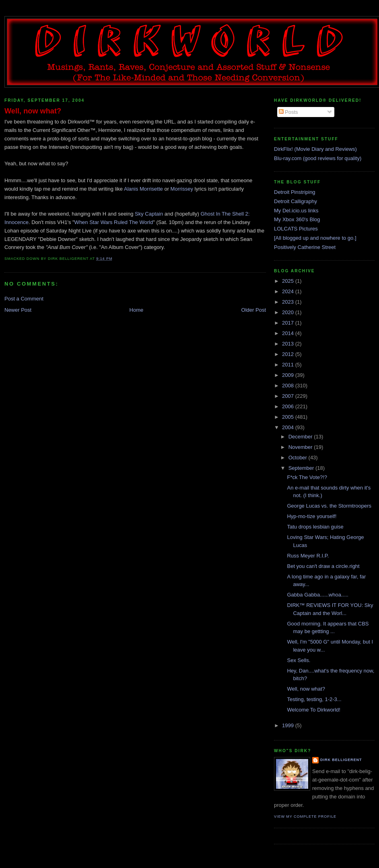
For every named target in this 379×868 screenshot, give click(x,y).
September (302, 468)
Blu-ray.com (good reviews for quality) (318, 158)
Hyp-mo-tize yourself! (312, 516)
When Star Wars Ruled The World (114, 222)
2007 (289, 396)
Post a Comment (24, 299)
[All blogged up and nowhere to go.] (315, 238)
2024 (289, 291)
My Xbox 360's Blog (297, 219)
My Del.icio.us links (296, 211)
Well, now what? (33, 111)
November (301, 447)
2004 (289, 427)
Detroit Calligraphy (296, 201)
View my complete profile (305, 817)
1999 (289, 725)
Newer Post (18, 310)
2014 (289, 333)
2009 (289, 375)
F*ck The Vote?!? (307, 477)
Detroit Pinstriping (295, 192)
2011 (289, 365)
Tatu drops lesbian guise (315, 527)
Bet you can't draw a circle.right (323, 566)
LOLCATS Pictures (296, 229)
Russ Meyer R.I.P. (308, 556)
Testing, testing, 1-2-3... (314, 699)
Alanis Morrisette (143, 189)
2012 (289, 354)
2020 (289, 312)
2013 (289, 344)
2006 (289, 406)
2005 (289, 417)
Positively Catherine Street (305, 247)
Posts (288, 112)
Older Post (254, 310)
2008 (289, 386)
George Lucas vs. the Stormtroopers (329, 506)
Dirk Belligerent (341, 760)
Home (137, 310)
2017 (289, 323)
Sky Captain (149, 214)
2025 (289, 281)
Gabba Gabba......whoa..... (317, 595)
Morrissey (182, 189)
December (301, 437)
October (299, 458)
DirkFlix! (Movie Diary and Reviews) (315, 149)
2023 (289, 302)
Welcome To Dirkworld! (313, 710)
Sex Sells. (299, 660)
